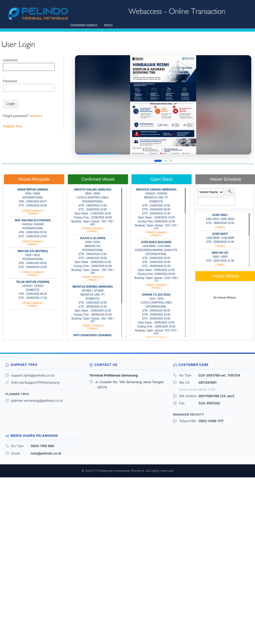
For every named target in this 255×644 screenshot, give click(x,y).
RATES (108, 25)
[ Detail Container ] (33, 211)
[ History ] (33, 213)
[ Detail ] (220, 227)
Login (11, 104)
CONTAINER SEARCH (83, 25)
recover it (36, 116)
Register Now (12, 126)
